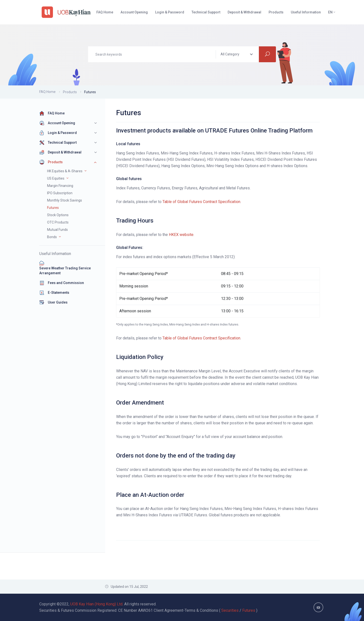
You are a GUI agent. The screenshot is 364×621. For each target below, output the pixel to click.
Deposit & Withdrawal (60, 152)
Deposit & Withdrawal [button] (244, 12)
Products (70, 92)
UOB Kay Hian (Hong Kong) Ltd (96, 604)
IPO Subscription (60, 193)
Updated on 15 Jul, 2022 (126, 587)
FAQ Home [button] (105, 12)
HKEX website (181, 235)
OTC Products (58, 222)
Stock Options (58, 215)
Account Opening (57, 123)
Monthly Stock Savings (65, 200)
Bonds (52, 237)
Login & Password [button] (170, 12)
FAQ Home (47, 92)
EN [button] (332, 12)
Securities (230, 610)
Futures (53, 208)
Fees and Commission (62, 283)
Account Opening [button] (134, 12)
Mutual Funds (57, 230)
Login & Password (58, 133)
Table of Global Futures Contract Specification (201, 202)
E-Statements (54, 293)
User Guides (53, 302)
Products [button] (276, 12)
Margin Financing (60, 186)
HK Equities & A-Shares (65, 171)
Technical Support (58, 143)
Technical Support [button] (206, 12)
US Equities (56, 178)
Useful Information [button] (306, 12)
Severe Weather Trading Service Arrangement (65, 268)
